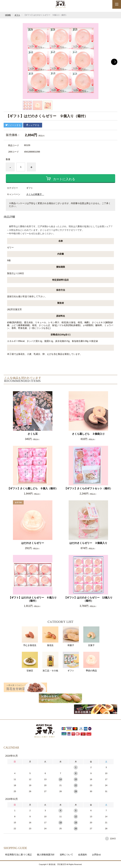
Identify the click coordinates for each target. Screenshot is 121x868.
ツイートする (13, 125)
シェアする (33, 125)
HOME (8, 15)
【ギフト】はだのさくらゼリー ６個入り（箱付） (33, 599)
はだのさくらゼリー (33, 543)
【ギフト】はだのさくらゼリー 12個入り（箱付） (88, 599)
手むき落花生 (30, 636)
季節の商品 (91, 662)
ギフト (17, 15)
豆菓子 (91, 636)
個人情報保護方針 (46, 855)
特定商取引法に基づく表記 (18, 855)
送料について (66, 855)
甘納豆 (30, 662)
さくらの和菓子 (35, 194)
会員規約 (83, 855)
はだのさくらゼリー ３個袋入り (88, 543)
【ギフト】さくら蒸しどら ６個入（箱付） (33, 488)
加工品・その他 (50, 662)
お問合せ (97, 855)
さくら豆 (33, 434)
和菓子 (71, 636)
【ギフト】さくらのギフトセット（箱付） (88, 488)
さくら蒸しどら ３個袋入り (88, 434)
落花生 (50, 636)
